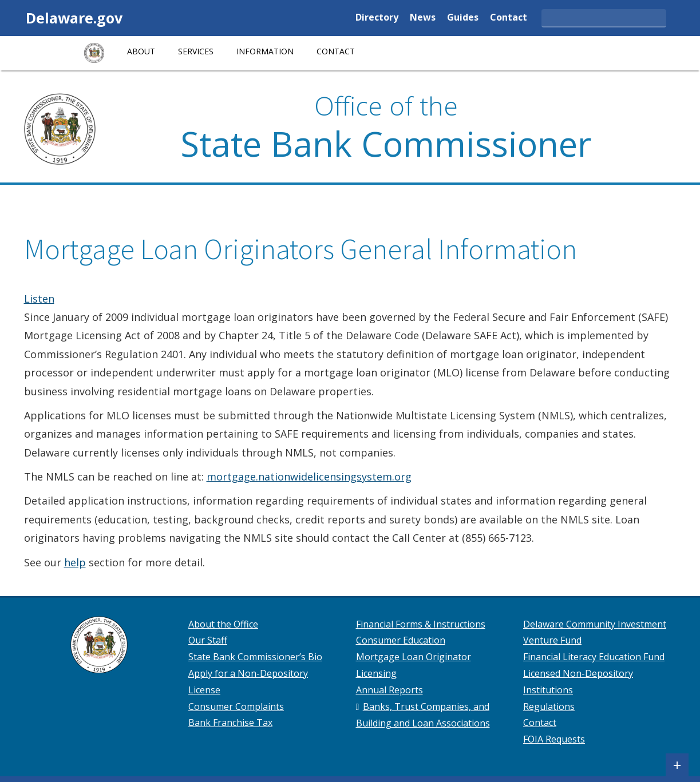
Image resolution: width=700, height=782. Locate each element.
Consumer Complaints (236, 706)
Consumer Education (401, 640)
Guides (463, 18)
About (141, 51)
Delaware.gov (74, 18)
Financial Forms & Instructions (421, 624)
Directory (377, 18)
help (75, 562)
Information (265, 51)
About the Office (223, 624)
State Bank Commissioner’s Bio (255, 657)
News (423, 18)
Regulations (549, 706)
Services (196, 51)
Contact (509, 18)
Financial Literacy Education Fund (594, 657)
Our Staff (208, 640)
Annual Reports (389, 690)
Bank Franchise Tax (230, 723)
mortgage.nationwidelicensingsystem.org (309, 477)
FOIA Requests (554, 739)
